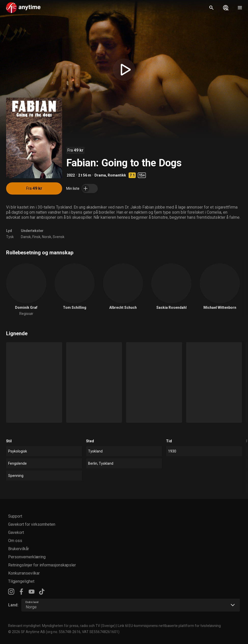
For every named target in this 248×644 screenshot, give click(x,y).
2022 (71, 175)
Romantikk (117, 175)
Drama (100, 175)
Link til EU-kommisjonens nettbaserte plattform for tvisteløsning (169, 626)
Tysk (10, 237)
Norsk (47, 237)
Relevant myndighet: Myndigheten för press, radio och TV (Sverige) (62, 626)
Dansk (26, 237)
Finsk (36, 237)
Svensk (59, 237)
